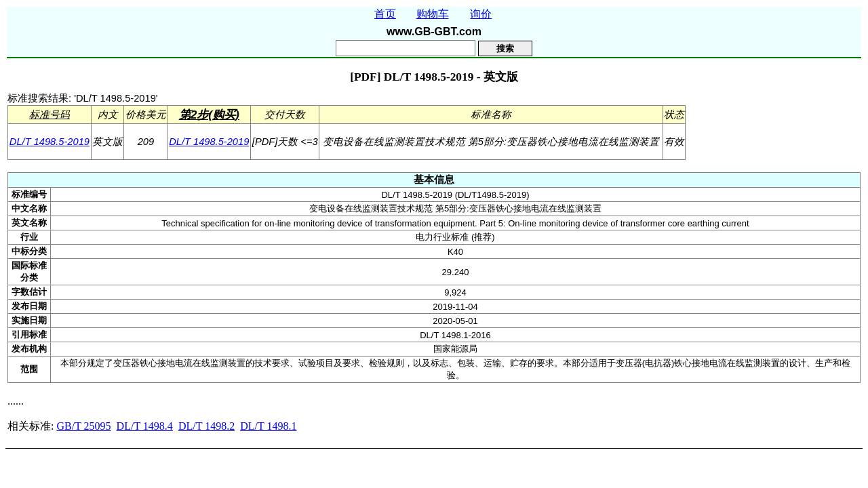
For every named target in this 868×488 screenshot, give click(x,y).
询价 (481, 14)
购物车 (433, 14)
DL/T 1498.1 (268, 426)
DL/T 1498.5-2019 (50, 142)
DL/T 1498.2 (206, 426)
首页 (385, 14)
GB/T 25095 (83, 426)
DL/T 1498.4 (145, 426)
